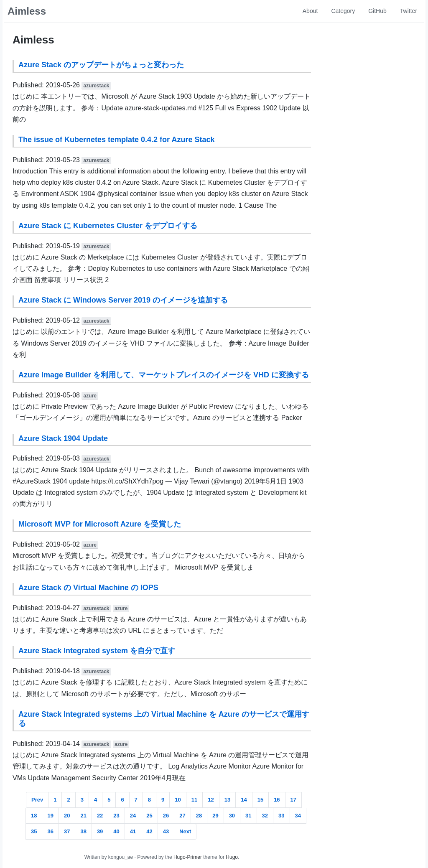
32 (265, 816)
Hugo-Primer (188, 857)
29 (215, 816)
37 (67, 831)
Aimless (27, 11)
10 (178, 800)
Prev (37, 800)
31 (248, 816)
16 (277, 800)
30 (232, 816)
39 (100, 831)
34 (298, 816)
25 (149, 816)
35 (34, 831)
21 (83, 816)
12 (211, 800)
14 (244, 800)
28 (199, 816)
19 (50, 816)
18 (34, 816)
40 (116, 831)
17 (293, 800)
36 (50, 831)
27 (182, 816)
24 (133, 816)
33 (281, 816)
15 (260, 800)
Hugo (232, 857)
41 (133, 831)
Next (185, 831)
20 (67, 816)
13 (227, 800)
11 (194, 800)
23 (116, 816)
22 (100, 816)
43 (166, 831)
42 (149, 831)
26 (166, 816)
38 (83, 831)
